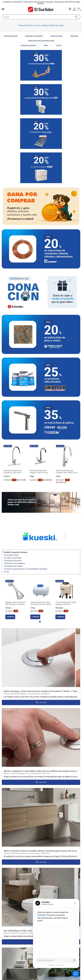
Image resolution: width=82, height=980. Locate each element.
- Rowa (6, 572)
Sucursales (49, 2)
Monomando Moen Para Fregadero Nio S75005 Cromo (67, 472)
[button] (70, 9)
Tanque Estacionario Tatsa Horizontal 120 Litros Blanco (41, 603)
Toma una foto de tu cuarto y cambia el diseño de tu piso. (41, 25)
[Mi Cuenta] (74, 9)
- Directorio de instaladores (14, 563)
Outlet (59, 45)
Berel (46, 45)
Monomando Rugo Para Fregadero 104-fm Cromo (39, 472)
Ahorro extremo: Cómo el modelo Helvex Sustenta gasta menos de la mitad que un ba (41, 851)
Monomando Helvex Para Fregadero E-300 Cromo (13, 472)
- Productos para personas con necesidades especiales (25, 569)
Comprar (10, 617)
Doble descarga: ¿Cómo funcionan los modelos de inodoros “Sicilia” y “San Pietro (41, 691)
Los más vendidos (34, 694)
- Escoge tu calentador (12, 558)
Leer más (41, 703)
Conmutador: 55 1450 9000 (12, 2)
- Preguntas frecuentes (12, 561)
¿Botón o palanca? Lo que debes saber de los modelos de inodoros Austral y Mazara (41, 771)
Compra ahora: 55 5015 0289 (34, 2)
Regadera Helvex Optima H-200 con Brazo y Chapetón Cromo (16, 603)
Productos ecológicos (29, 45)
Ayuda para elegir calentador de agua (41, 41)
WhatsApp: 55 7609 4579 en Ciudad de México (59, 3)
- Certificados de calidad (13, 566)
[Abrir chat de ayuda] (76, 974)
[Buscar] (77, 17)
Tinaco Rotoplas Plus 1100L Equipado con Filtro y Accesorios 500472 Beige (66, 603)
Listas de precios (57, 36)
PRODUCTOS (45, 694)
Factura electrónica (11, 36)
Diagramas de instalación (34, 36)
